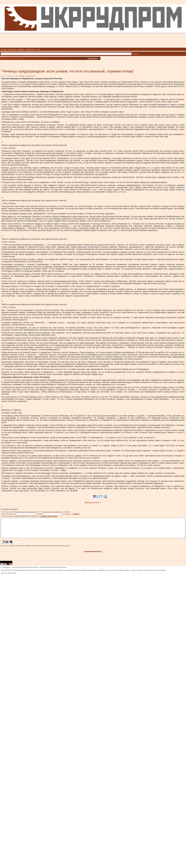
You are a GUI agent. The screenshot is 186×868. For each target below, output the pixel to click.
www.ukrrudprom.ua (43, 574)
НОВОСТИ (4, 49)
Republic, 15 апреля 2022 (27, 76)
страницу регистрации (48, 516)
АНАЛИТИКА (12, 49)
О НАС (38, 49)
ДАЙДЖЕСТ (21, 49)
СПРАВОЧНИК (30, 49)
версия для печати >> (93, 503)
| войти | (76, 514)
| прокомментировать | (93, 556)
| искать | (136, 54)
